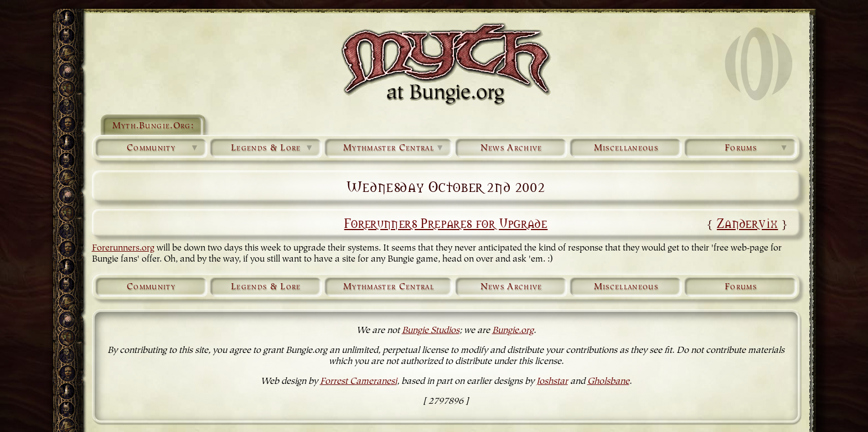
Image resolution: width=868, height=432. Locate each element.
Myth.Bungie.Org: (153, 126)
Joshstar (552, 382)
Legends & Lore (273, 148)
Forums (757, 148)
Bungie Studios (431, 331)
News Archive (512, 148)
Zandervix (748, 222)
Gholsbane (608, 382)
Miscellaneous (626, 148)
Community (163, 148)
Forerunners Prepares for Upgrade (446, 222)
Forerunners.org (123, 248)
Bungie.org (513, 331)
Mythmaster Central (394, 148)
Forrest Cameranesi (358, 382)
